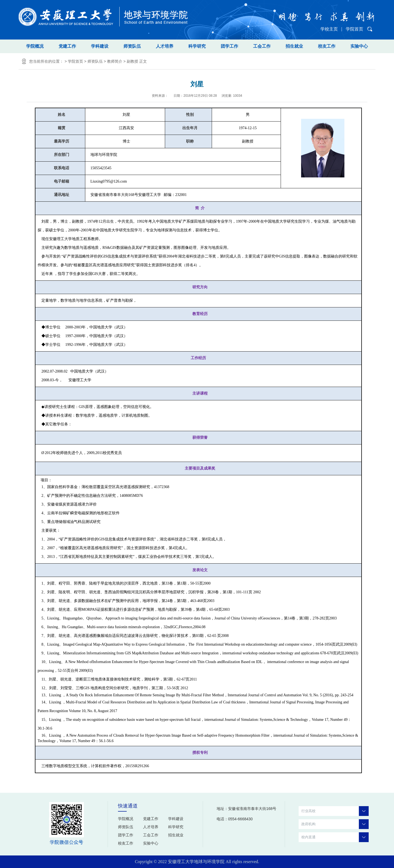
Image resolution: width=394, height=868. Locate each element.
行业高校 (335, 811)
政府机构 (335, 824)
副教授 (132, 61)
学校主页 (329, 29)
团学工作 (229, 46)
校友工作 (327, 46)
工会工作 (262, 46)
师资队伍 (132, 46)
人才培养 (165, 46)
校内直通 (335, 837)
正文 (143, 61)
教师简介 (115, 61)
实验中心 (359, 46)
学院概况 (35, 46)
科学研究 (197, 46)
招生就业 (294, 46)
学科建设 (100, 46)
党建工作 (67, 46)
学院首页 (354, 29)
